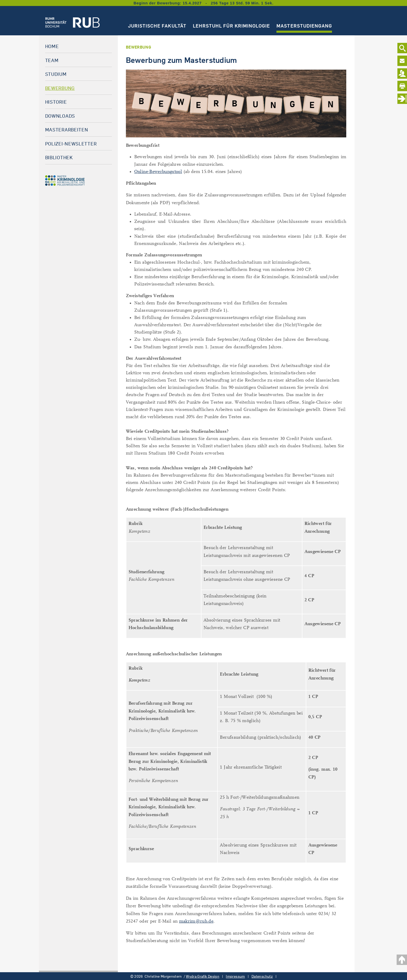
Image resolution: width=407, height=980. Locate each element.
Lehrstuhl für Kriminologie (231, 26)
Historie (56, 102)
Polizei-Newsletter (71, 144)
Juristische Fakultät (157, 26)
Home (52, 46)
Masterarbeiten (67, 130)
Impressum (235, 976)
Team (52, 60)
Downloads (60, 116)
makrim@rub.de (196, 921)
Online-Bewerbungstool (158, 172)
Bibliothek (59, 157)
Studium (56, 74)
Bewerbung (60, 88)
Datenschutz (262, 976)
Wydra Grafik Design (203, 976)
